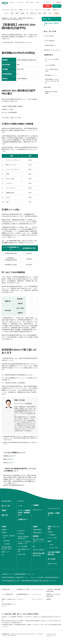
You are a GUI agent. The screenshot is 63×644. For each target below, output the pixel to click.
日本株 (12, 13)
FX (27, 13)
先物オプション (33, 13)
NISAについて (8, 459)
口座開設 (47, 6)
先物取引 (50, 532)
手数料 (21, 10)
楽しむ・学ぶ (14, 10)
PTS (3, 555)
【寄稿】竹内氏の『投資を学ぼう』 (51, 24)
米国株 (17, 13)
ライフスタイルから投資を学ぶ (52, 60)
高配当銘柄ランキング (51, 75)
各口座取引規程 (6, 589)
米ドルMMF (52, 559)
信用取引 (4, 533)
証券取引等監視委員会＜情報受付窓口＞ (14, 577)
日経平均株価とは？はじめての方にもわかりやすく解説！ (52, 81)
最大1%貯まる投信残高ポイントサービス (39, 541)
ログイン (57, 6)
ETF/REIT (21, 534)
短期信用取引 (7, 541)
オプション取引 (52, 538)
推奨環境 (49, 599)
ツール (31, 10)
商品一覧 (6, 13)
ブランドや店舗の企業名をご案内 (52, 70)
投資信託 (23, 13)
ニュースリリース (54, 508)
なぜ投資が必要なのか (50, 45)
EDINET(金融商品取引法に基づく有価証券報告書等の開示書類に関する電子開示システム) (29, 581)
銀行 (50, 13)
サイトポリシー (21, 599)
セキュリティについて (37, 589)
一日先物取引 (52, 535)
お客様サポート (56, 10)
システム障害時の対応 (7, 594)
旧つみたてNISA (54, 548)
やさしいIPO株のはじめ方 (24, 422)
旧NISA (51, 545)
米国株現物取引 (37, 530)
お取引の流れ (22, 554)
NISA (40, 13)
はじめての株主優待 (50, 65)
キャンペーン (38, 10)
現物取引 (4, 530)
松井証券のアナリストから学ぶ (52, 50)
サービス (26, 10)
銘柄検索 (59, 2)
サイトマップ (52, 564)
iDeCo (45, 13)
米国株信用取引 (37, 533)
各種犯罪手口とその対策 (23, 589)
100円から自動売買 (39, 550)
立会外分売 (21, 531)
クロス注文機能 (22, 546)
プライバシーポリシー (37, 599)
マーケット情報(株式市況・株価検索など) (24, 513)
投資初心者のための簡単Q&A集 (51, 93)
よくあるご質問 (20, 2)
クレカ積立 (56, 13)
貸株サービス (6, 552)
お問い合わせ (12, 2)
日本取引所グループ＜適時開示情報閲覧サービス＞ (17, 574)
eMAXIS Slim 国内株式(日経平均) (13, 485)
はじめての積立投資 (49, 41)
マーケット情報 (46, 10)
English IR (39, 2)
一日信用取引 (7, 544)
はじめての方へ (6, 10)
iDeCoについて (8, 462)
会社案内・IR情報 (30, 2)
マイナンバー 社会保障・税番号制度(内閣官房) (45, 577)
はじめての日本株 (49, 36)
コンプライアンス (36, 594)
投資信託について (9, 456)
